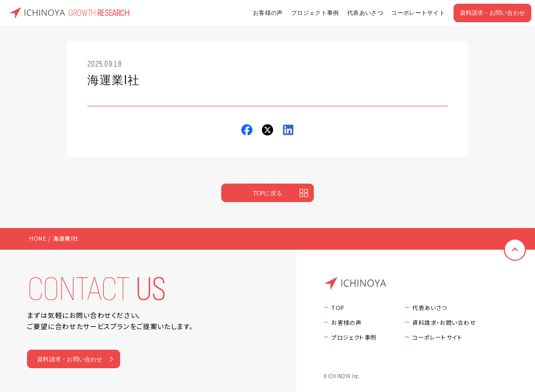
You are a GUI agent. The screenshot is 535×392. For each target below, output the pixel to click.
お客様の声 (268, 13)
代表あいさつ (365, 13)
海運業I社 (66, 238)
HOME (38, 238)
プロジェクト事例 (315, 13)
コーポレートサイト (418, 13)
